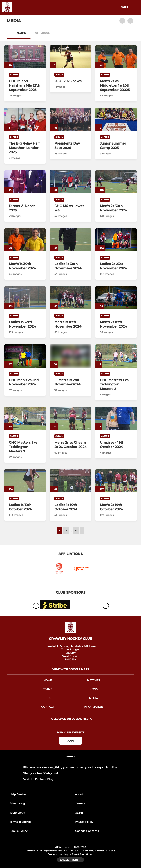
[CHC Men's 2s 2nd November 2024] (25, 356)
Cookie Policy (18, 831)
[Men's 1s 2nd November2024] (70, 382)
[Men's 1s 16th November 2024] (70, 298)
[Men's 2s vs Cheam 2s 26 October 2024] (70, 418)
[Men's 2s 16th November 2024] (116, 298)
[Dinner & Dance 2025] (25, 182)
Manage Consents (87, 831)
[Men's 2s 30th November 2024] (116, 182)
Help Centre (18, 794)
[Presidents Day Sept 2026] (70, 119)
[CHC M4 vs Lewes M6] (70, 182)
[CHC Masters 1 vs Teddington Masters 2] (116, 356)
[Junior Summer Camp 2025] (116, 119)
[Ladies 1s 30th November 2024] (70, 240)
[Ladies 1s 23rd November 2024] (25, 298)
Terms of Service (20, 822)
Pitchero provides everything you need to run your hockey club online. (70, 767)
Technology (17, 813)
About (79, 794)
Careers (80, 803)
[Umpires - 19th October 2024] (116, 418)
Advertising (17, 803)
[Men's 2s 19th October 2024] (116, 481)
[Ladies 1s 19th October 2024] (25, 481)
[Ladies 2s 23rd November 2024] (116, 240)
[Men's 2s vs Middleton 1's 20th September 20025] (116, 57)
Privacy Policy (84, 822)
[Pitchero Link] (70, 762)
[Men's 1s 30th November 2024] (25, 240)
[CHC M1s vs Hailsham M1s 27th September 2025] (25, 57)
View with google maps (71, 669)
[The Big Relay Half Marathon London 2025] (25, 119)
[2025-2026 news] (70, 57)
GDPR (79, 813)
